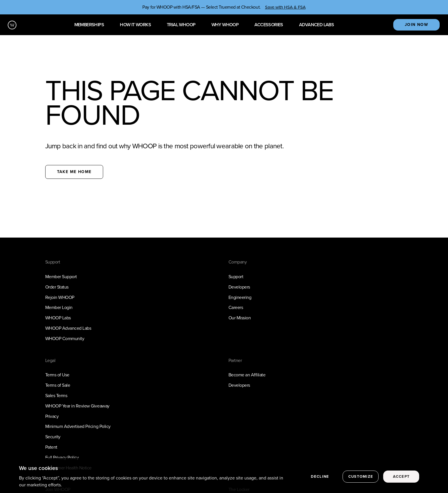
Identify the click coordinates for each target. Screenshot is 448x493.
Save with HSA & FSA (285, 7)
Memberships (89, 25)
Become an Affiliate (247, 375)
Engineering (240, 297)
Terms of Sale (58, 385)
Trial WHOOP (181, 25)
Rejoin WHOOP (60, 297)
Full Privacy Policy (62, 457)
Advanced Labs (316, 25)
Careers (236, 307)
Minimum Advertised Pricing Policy (78, 426)
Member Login (59, 307)
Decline (320, 479)
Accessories (269, 25)
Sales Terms (56, 396)
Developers (239, 287)
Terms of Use (57, 375)
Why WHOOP (225, 25)
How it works (135, 25)
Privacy (52, 416)
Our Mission (240, 318)
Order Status (57, 287)
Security (53, 437)
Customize (361, 479)
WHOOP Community (65, 339)
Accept (401, 479)
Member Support (61, 277)
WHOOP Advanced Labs (68, 328)
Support (236, 277)
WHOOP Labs (58, 318)
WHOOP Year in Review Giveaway (77, 406)
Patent (51, 447)
